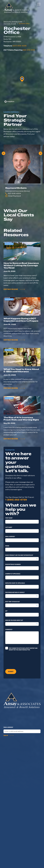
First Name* (9, 518)
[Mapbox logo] (9, 102)
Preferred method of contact (15, 592)
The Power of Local (10, 23)
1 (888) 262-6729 (16, 500)
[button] (22, 79)
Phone (7, 546)
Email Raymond (15, 196)
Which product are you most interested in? (19, 555)
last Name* (9, 527)
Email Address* (10, 536)
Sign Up (6, 735)
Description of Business (13, 564)
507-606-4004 (14, 193)
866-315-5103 (29, 50)
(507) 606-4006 (19, 46)
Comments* (9, 629)
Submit (11, 671)
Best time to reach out (13, 601)
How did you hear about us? (14, 620)
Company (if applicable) (13, 574)
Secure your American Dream (13, 21)
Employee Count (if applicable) (15, 583)
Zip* (6, 611)
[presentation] (23, 659)
